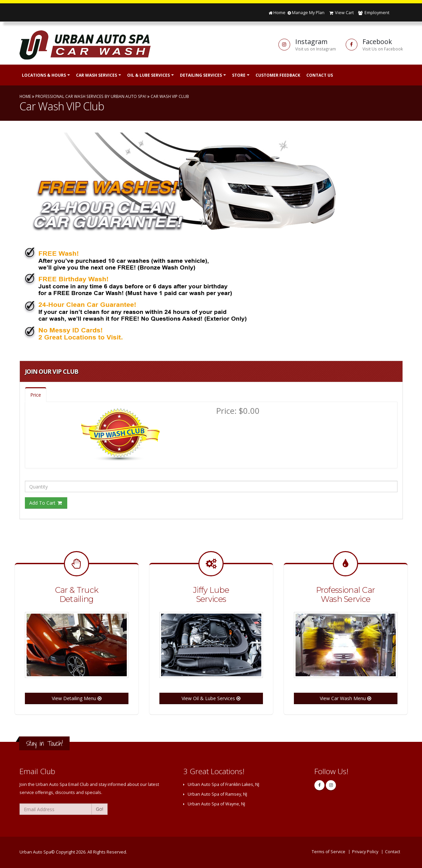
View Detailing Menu (77, 698)
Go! (100, 809)
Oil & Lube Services (148, 75)
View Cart (341, 13)
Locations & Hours (44, 75)
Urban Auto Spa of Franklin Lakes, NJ (223, 784)
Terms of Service (329, 852)
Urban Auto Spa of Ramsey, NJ (217, 794)
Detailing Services (201, 75)
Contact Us (320, 75)
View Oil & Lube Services (211, 698)
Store (239, 75)
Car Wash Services (97, 75)
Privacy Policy (365, 852)
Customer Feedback (278, 75)
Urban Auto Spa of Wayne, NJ (216, 804)
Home (277, 13)
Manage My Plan (305, 13)
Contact (393, 852)
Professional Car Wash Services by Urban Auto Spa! (91, 96)
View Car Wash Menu (346, 698)
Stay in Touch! (44, 743)
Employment (373, 13)
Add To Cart (46, 503)
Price (36, 395)
